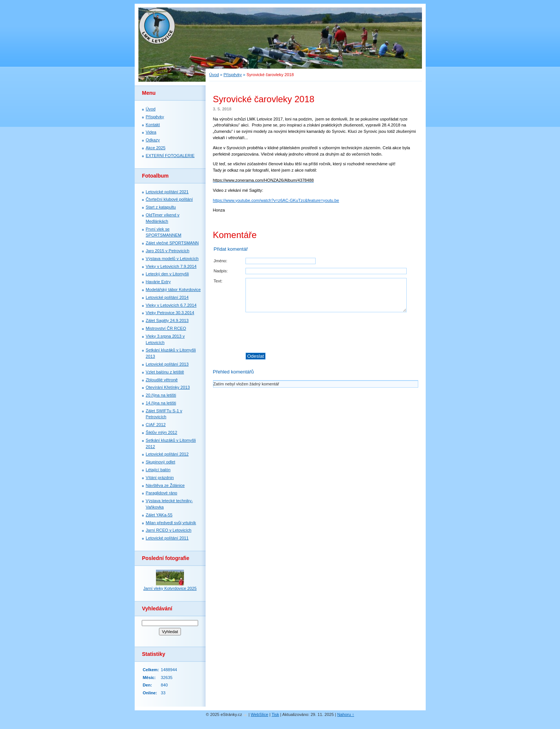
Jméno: (221, 261)
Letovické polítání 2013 (167, 364)
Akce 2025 (156, 148)
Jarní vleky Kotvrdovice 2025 (170, 588)
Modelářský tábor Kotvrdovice (173, 290)
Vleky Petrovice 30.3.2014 (170, 313)
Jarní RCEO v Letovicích (169, 530)
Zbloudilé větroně (162, 380)
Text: (218, 281)
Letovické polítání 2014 (167, 297)
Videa (151, 132)
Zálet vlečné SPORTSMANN (172, 243)
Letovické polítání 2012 (167, 454)
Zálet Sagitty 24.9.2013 (167, 320)
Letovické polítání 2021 (167, 192)
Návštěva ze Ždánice (165, 485)
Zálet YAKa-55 (159, 515)
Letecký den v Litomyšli (168, 274)
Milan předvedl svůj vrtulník (171, 523)
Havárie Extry (158, 282)
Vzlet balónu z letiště (165, 372)
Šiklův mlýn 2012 (162, 432)
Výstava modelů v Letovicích (172, 259)
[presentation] (331, 332)
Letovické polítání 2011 (167, 538)
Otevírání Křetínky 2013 (168, 387)
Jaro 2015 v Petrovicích (168, 251)
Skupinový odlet (161, 462)
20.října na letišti (161, 395)
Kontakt (153, 125)
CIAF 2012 (156, 425)
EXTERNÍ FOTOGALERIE (170, 156)
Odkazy (153, 140)
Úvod (214, 75)
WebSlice (259, 714)
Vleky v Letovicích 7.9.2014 (171, 266)
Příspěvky (233, 75)
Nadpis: (221, 271)
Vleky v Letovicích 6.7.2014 (171, 305)
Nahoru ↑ (346, 714)
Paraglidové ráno (162, 493)
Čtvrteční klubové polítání (169, 199)
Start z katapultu (161, 207)
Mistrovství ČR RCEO (166, 328)
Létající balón (158, 470)
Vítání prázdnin (160, 478)
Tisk (275, 714)
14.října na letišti (161, 403)
